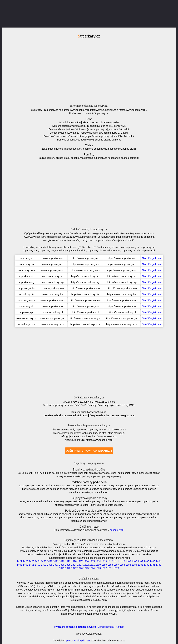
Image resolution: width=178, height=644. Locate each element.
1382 (146, 565)
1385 (128, 565)
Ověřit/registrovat (152, 258)
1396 (62, 565)
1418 (74, 561)
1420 (62, 561)
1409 (128, 561)
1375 (86, 568)
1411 (116, 561)
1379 (62, 568)
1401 (31, 565)
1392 (86, 565)
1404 (158, 561)
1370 (116, 568)
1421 (56, 561)
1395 (68, 565)
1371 (110, 568)
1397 (56, 565)
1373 (98, 568)
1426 (25, 561)
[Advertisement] (89, 71)
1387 (116, 565)
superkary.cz (117, 530)
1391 (92, 565)
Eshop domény (106, 627)
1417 (80, 561)
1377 (74, 568)
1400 (38, 565)
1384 (134, 565)
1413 (104, 561)
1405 (152, 561)
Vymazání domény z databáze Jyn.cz (75, 627)
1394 (74, 565)
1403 (19, 565)
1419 (68, 561)
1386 (122, 565)
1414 (98, 561)
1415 (92, 561)
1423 (44, 561)
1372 (104, 568)
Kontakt (120, 627)
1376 (80, 568)
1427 (19, 561)
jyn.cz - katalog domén (78, 641)
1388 (110, 565)
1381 (152, 565)
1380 (158, 565)
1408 (134, 561)
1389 (104, 565)
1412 (110, 561)
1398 (50, 565)
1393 (80, 565)
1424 (38, 561)
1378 (68, 568)
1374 (92, 568)
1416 (86, 561)
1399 (44, 565)
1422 (50, 561)
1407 (140, 561)
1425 (31, 561)
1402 (25, 565)
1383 (140, 565)
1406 (146, 561)
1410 (122, 561)
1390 (98, 565)
